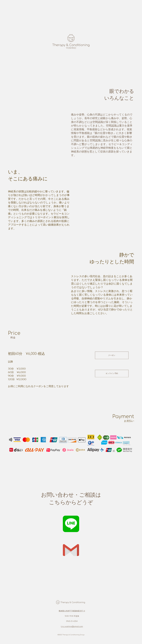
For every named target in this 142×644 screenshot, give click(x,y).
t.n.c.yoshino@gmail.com (72, 627)
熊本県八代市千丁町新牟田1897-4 (72, 611)
